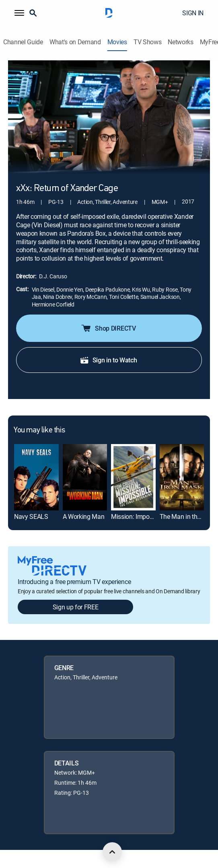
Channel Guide (23, 42)
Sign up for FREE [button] (76, 607)
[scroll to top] (112, 852)
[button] (19, 13)
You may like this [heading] (39, 430)
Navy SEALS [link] (31, 516)
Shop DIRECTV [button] (108, 328)
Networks (180, 42)
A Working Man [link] (84, 516)
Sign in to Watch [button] (108, 360)
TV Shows (147, 42)
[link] (36, 477)
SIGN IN (193, 13)
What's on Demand (75, 42)
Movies (117, 42)
